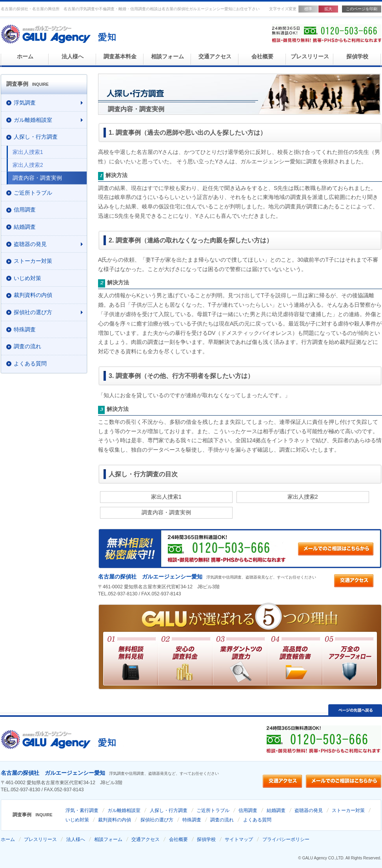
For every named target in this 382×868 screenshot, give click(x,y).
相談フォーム (167, 57)
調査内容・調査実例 (166, 512)
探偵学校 (357, 57)
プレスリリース (310, 57)
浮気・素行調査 (82, 810)
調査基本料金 (120, 57)
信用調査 (248, 810)
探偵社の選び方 (157, 820)
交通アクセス (215, 57)
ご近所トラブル (213, 810)
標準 (308, 9)
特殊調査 (192, 820)
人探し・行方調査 (169, 810)
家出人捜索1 (166, 497)
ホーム (25, 57)
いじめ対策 (77, 820)
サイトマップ (239, 839)
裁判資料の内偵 (115, 820)
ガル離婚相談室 (124, 810)
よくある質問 (257, 820)
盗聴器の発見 (309, 810)
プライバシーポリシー (286, 839)
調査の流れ (222, 820)
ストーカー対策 (348, 810)
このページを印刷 (362, 9)
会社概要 (262, 57)
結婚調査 (276, 810)
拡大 (328, 9)
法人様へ (73, 57)
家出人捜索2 (303, 497)
